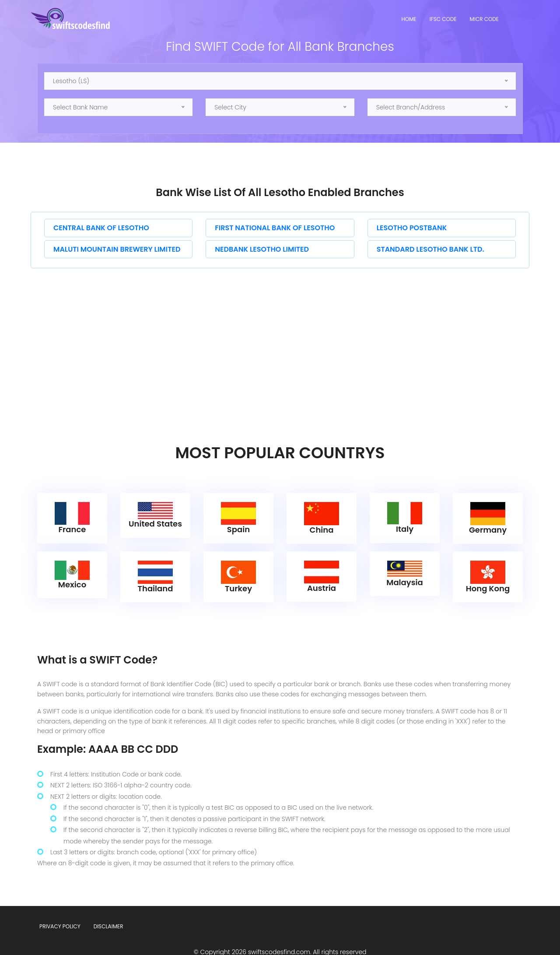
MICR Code (484, 19)
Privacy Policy (60, 911)
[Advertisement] (280, 334)
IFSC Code (443, 19)
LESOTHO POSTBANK (412, 228)
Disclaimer (108, 911)
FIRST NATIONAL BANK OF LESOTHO (275, 228)
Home (409, 19)
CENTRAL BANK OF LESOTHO (101, 228)
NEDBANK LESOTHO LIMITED (262, 249)
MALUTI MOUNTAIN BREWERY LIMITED (117, 249)
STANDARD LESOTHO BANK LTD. (430, 249)
